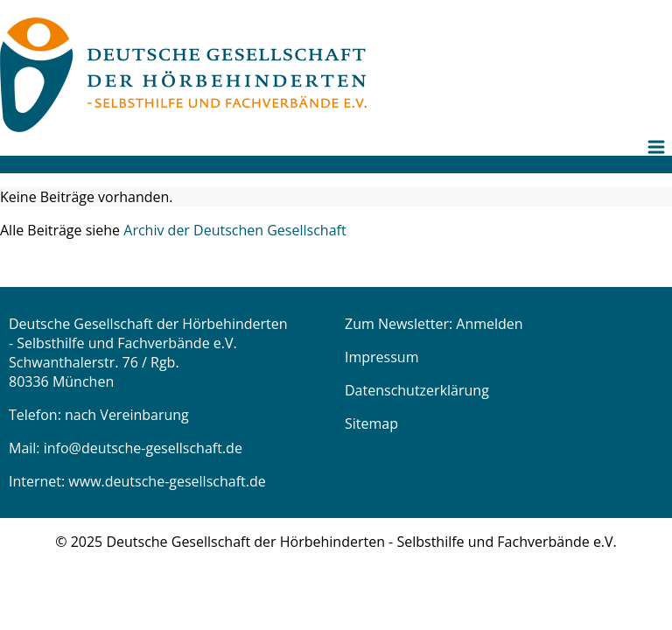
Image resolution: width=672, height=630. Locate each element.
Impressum (381, 357)
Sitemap (371, 423)
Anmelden (489, 324)
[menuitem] (659, 161)
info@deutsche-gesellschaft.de (143, 448)
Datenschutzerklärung (417, 390)
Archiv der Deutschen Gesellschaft (234, 230)
